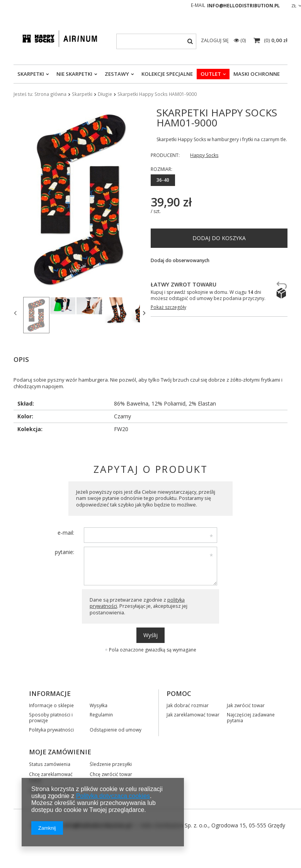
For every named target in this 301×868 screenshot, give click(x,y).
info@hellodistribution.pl (243, 6)
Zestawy (117, 74)
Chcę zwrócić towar (111, 773)
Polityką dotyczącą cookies (113, 796)
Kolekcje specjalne (167, 74)
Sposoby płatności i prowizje (51, 716)
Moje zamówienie (60, 751)
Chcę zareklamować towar (51, 776)
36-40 (163, 180)
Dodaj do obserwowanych (180, 261)
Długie (105, 94)
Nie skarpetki (74, 74)
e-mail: (66, 531)
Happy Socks (204, 155)
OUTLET (211, 74)
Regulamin (101, 713)
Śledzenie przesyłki (111, 763)
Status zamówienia (50, 763)
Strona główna (50, 94)
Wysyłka (99, 704)
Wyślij (150, 634)
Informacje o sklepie (51, 704)
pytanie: (65, 551)
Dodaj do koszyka (219, 238)
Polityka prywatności (51, 728)
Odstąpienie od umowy (116, 728)
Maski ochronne (257, 74)
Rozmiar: (162, 169)
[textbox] (156, 41)
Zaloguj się (215, 40)
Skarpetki (31, 74)
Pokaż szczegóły (168, 307)
